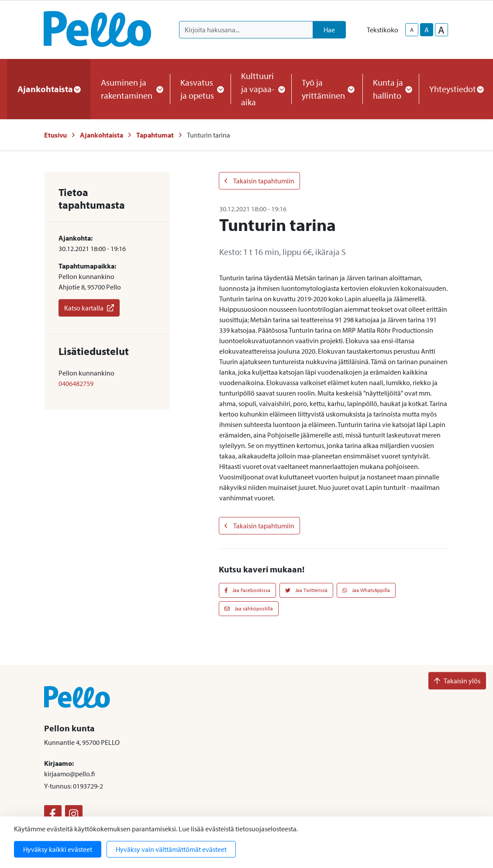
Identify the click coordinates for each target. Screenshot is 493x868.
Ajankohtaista (102, 135)
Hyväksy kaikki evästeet (58, 849)
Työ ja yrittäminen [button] (327, 89)
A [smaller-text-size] (412, 30)
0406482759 (76, 383)
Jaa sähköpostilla (249, 608)
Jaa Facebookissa (248, 590)
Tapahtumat (155, 135)
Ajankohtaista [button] (49, 89)
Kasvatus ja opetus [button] (200, 89)
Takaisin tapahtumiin (259, 181)
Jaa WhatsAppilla (366, 590)
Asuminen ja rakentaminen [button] (130, 89)
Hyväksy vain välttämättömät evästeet (171, 849)
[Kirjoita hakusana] (246, 30)
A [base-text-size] (427, 30)
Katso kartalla (89, 308)
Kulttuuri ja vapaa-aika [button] (261, 89)
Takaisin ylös (457, 681)
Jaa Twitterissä (306, 590)
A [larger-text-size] (441, 30)
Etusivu (55, 135)
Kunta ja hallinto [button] (391, 89)
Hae (329, 30)
